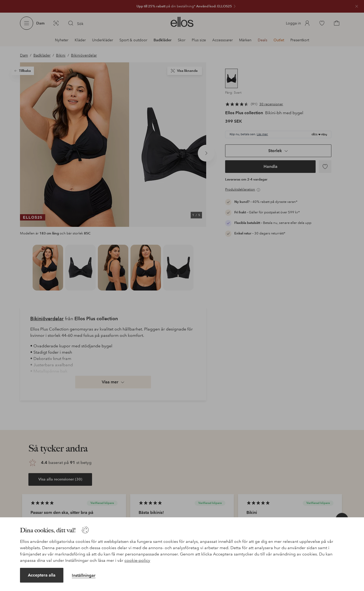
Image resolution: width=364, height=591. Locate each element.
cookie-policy (137, 560)
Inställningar (84, 575)
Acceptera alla (42, 575)
